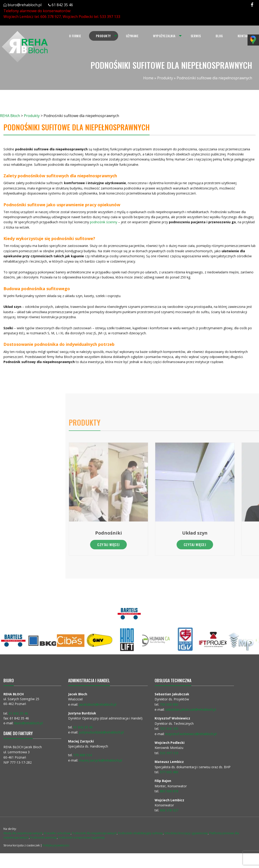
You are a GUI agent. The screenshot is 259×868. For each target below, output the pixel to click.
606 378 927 (51, 17)
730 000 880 (169, 704)
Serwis (196, 36)
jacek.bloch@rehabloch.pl (98, 704)
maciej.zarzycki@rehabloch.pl (101, 760)
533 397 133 (110, 17)
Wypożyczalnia (164, 36)
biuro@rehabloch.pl (25, 5)
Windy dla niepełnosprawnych (23, 833)
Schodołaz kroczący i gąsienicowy (186, 833)
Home (148, 78)
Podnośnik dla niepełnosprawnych (94, 833)
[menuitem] (75, 36)
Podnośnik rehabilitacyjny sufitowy (141, 833)
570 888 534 (83, 755)
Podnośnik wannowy (44, 838)
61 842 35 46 (62, 5)
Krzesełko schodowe (57, 833)
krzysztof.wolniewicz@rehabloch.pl (191, 734)
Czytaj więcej (216, 544)
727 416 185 (169, 729)
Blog (219, 36)
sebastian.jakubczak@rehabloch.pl (191, 709)
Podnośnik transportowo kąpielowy (81, 838)
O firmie (75, 36)
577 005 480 (169, 772)
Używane (132, 36)
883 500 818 (169, 791)
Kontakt (244, 36)
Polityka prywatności (56, 845)
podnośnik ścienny (102, 222)
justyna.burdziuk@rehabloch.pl (101, 732)
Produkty (103, 36)
